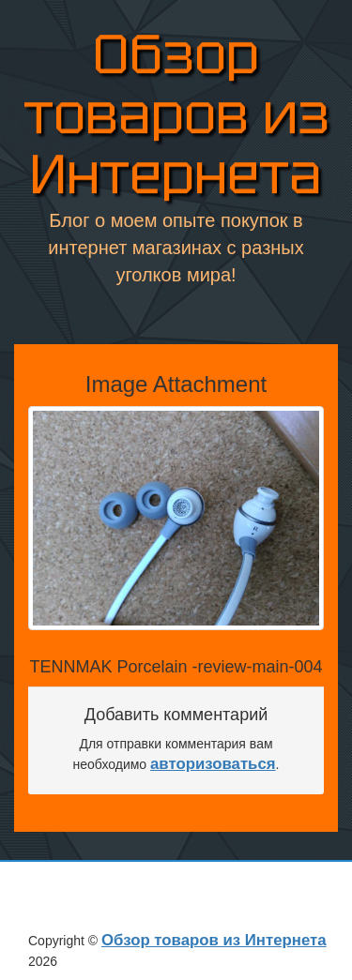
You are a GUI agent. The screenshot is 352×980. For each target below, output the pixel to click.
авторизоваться (213, 764)
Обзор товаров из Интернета (176, 116)
